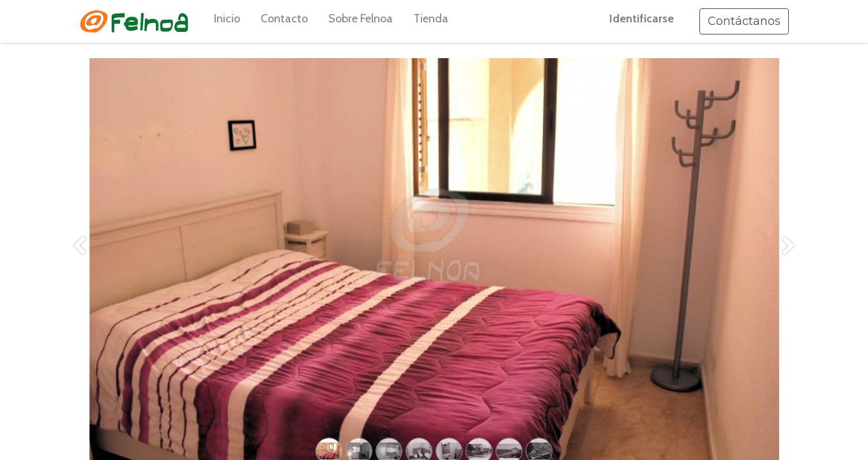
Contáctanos (744, 21)
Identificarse (642, 19)
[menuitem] (227, 21)
